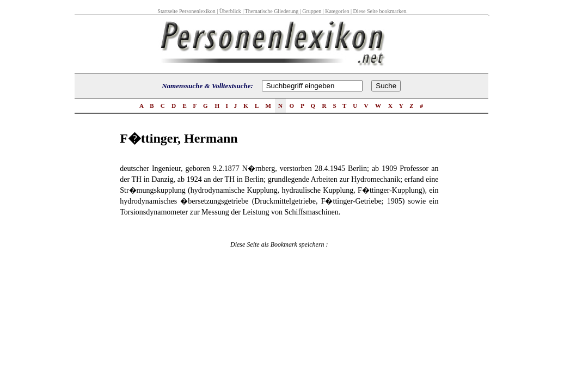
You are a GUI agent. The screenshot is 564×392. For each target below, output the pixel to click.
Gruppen (312, 11)
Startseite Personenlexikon (186, 11)
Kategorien (337, 11)
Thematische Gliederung (272, 11)
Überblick (230, 11)
